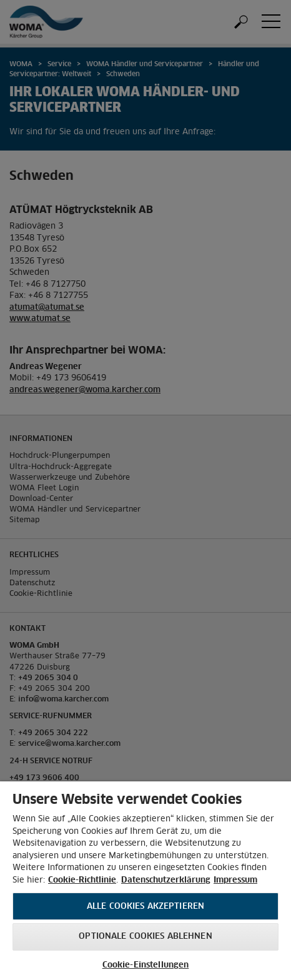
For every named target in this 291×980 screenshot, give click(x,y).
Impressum (235, 880)
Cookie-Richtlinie (82, 880)
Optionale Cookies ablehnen (145, 937)
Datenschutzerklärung (166, 880)
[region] (145, 881)
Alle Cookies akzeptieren (145, 907)
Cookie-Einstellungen (146, 965)
